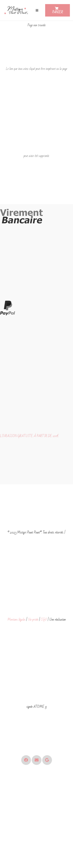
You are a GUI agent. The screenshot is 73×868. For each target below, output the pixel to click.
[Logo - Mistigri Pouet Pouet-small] (17, 10)
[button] (37, 10)
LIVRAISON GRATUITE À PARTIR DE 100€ (29, 436)
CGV (44, 620)
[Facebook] (26, 760)
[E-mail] (37, 760)
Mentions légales (16, 620)
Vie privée (33, 620)
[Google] (47, 760)
